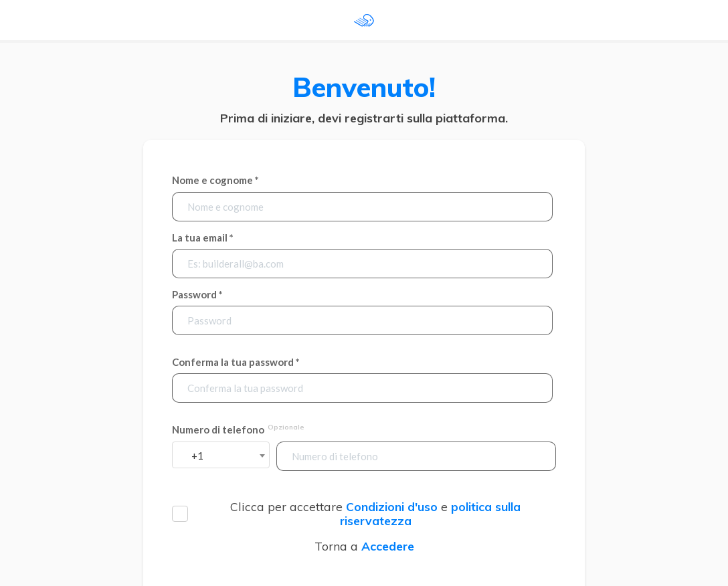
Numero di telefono (239, 429)
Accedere (388, 546)
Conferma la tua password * (236, 362)
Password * (197, 295)
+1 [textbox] (197, 456)
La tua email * (203, 238)
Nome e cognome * (215, 180)
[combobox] (221, 455)
